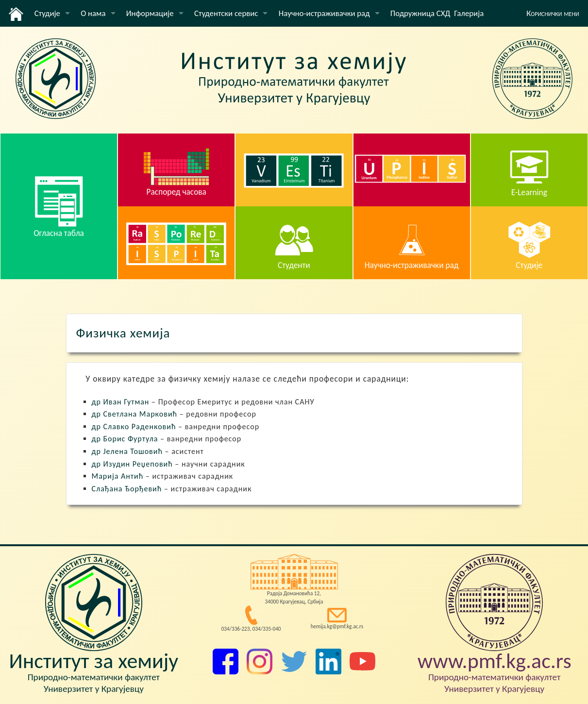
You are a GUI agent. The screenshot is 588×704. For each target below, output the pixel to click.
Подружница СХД (420, 13)
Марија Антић (118, 476)
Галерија (469, 13)
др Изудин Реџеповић (132, 464)
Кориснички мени (553, 13)
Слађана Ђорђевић (127, 489)
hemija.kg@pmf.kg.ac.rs (337, 626)
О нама (93, 13)
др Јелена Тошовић (127, 451)
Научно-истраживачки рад (324, 13)
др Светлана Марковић (135, 414)
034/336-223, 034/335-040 (251, 629)
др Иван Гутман (121, 402)
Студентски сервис (226, 13)
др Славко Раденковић (134, 427)
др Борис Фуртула (125, 439)
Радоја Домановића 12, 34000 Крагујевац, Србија (294, 597)
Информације (150, 13)
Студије (47, 13)
